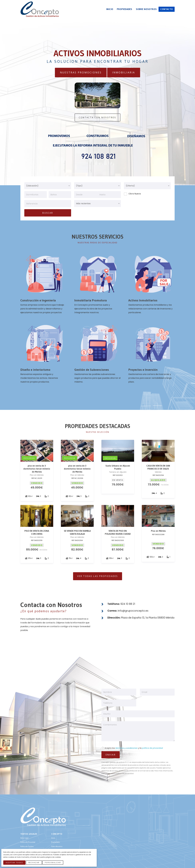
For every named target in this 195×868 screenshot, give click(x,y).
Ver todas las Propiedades (98, 576)
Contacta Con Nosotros (97, 117)
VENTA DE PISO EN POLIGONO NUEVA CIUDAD (118, 532)
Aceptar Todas (14, 863)
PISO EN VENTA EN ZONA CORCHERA (37, 532)
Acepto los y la (132, 748)
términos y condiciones (127, 748)
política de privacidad (152, 748)
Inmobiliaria (124, 72)
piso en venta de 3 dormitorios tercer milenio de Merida (37, 469)
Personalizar (53, 863)
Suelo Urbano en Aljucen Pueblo (118, 467)
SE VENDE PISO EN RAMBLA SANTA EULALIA (77, 532)
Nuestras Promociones (81, 72)
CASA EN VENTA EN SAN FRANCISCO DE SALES (158, 467)
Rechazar (34, 863)
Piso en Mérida (158, 531)
